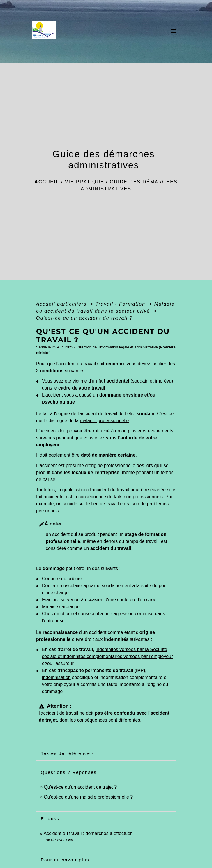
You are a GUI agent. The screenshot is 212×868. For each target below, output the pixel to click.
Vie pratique (85, 182)
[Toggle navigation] (173, 32)
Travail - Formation (121, 304)
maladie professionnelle (104, 421)
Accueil (47, 182)
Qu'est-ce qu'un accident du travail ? (84, 318)
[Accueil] (46, 32)
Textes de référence (66, 753)
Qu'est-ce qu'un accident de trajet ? (80, 787)
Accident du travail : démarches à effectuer (88, 833)
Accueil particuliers (62, 304)
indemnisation (56, 677)
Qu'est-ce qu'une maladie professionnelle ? (88, 797)
